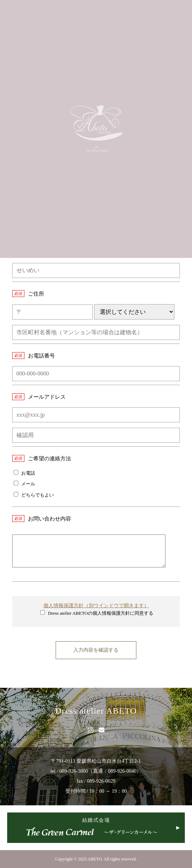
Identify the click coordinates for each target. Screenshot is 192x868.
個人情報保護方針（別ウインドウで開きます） (96, 606)
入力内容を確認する (96, 650)
